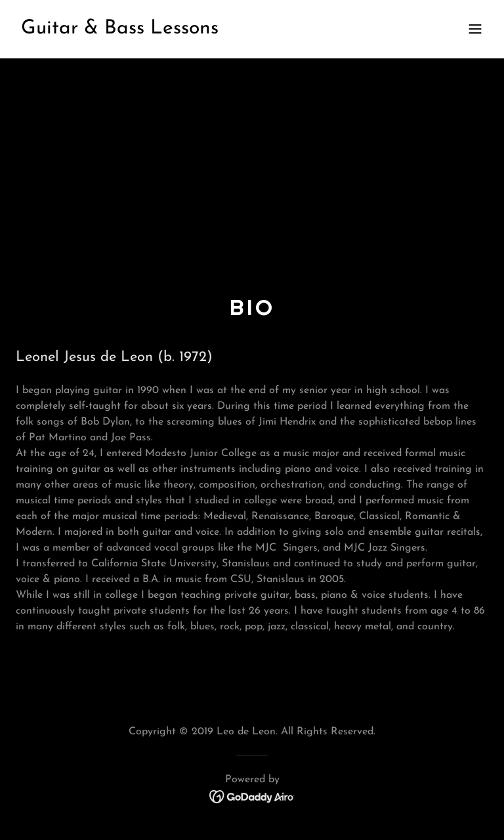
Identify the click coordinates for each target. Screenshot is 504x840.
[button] (475, 29)
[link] (120, 31)
